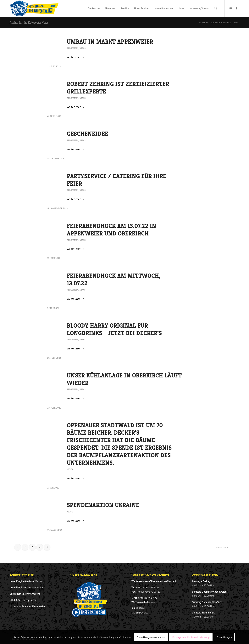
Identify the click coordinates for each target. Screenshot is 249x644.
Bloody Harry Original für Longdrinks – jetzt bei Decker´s (114, 329)
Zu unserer (27, 606)
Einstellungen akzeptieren (151, 637)
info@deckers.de (148, 598)
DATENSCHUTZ (140, 613)
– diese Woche (26, 581)
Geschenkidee (87, 134)
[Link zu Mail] (231, 8)
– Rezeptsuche (23, 600)
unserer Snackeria (25, 594)
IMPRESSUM (138, 608)
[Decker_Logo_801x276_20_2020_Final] (34, 8)
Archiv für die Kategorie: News (29, 23)
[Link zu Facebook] (236, 8)
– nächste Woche (27, 588)
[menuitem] (94, 8)
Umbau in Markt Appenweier (110, 42)
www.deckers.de (146, 602)
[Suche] (216, 8)
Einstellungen (224, 637)
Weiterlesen (76, 57)
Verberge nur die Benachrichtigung (191, 637)
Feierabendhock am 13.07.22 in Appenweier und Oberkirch (111, 230)
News (83, 48)
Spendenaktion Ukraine (103, 505)
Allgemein (73, 48)
